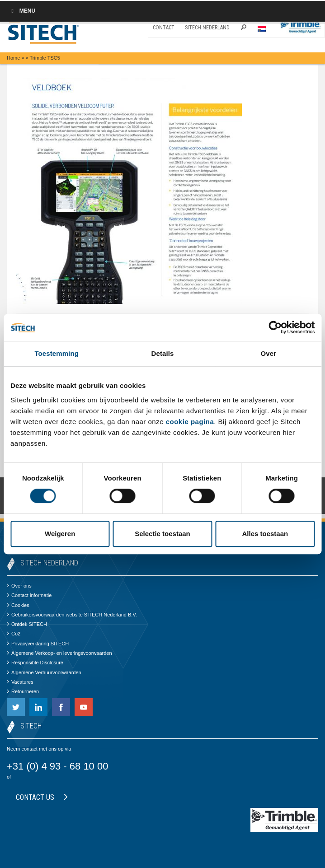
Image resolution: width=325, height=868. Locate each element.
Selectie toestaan (162, 534)
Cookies (18, 605)
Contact (164, 28)
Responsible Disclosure (35, 663)
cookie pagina (190, 422)
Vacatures (20, 682)
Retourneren (23, 691)
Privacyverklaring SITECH (38, 644)
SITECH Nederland (207, 28)
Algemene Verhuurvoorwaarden (44, 672)
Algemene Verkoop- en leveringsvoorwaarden (59, 653)
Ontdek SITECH (27, 624)
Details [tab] (163, 353)
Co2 (14, 634)
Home (13, 58)
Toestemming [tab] (57, 353)
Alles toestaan (265, 534)
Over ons (19, 586)
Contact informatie (29, 595)
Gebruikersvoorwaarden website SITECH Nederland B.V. (72, 615)
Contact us (42, 797)
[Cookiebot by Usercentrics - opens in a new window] (275, 327)
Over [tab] (269, 353)
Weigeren (60, 534)
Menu (22, 11)
